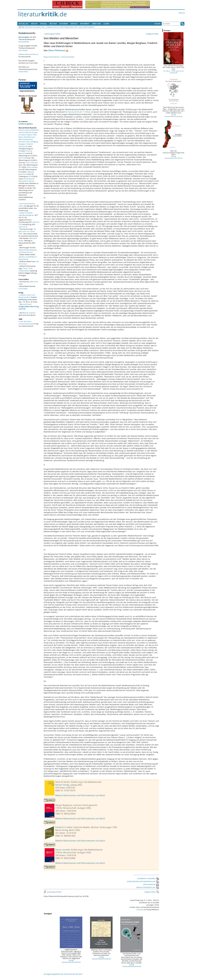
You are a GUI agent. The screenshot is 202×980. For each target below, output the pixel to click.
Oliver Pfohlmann (57, 50)
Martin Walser (26, 135)
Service (74, 24)
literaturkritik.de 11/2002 (79, 112)
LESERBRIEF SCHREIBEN (148, 878)
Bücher (53, 24)
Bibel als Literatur (29, 313)
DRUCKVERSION (151, 884)
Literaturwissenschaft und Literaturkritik (76, 27)
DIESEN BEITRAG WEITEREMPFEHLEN (143, 881)
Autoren (64, 24)
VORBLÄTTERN (152, 34)
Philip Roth (35, 130)
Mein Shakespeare (26, 139)
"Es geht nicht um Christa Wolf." (27, 231)
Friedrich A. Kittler (64, 827)
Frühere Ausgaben (33, 27)
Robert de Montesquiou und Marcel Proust (28, 251)
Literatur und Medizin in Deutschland (28, 258)
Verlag (182, 13)
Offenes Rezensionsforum (28, 54)
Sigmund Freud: (29, 306)
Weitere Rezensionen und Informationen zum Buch (80, 795)
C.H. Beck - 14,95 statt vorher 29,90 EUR (174, 72)
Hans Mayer (23, 50)
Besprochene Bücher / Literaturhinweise (59, 57)
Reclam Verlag (62, 785)
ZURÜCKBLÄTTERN (52, 34)
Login (106, 24)
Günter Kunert (24, 130)
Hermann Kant (24, 142)
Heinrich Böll (23, 132)
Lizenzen (140, 909)
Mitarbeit (85, 24)
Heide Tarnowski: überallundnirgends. (26, 214)
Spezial (44, 24)
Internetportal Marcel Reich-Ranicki (26, 180)
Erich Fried (23, 158)
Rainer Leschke (63, 850)
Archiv (34, 24)
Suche (157, 24)
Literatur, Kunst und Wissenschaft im (28, 297)
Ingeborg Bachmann (26, 173)
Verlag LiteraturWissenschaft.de (71, 961)
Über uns (96, 24)
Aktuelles (23, 24)
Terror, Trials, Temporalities (26, 270)
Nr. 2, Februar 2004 (50, 27)
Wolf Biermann (29, 137)
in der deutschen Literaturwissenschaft (27, 323)
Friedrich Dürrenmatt (26, 145)
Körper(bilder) (24, 42)
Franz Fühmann (32, 162)
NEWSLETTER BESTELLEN (148, 887)
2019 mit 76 (23, 227)
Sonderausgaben (26, 124)
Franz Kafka (23, 289)
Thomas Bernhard (25, 152)
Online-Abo (23, 72)
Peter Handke (32, 167)
